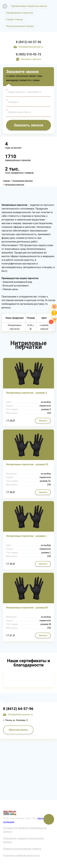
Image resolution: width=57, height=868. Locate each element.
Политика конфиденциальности (21, 855)
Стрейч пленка (14, 19)
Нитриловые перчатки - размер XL (27, 464)
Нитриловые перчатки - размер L (26, 536)
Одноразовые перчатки (19, 13)
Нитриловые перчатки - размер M (27, 608)
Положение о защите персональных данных (24, 840)
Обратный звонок (18, 730)
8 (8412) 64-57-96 (29, 42)
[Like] (54, 308)
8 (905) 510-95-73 (29, 54)
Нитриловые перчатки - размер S (27, 393)
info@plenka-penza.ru (31, 47)
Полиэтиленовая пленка (20, 26)
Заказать (43, 421)
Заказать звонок (31, 59)
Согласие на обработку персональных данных (25, 830)
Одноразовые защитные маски (29, 6)
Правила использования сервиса (22, 849)
